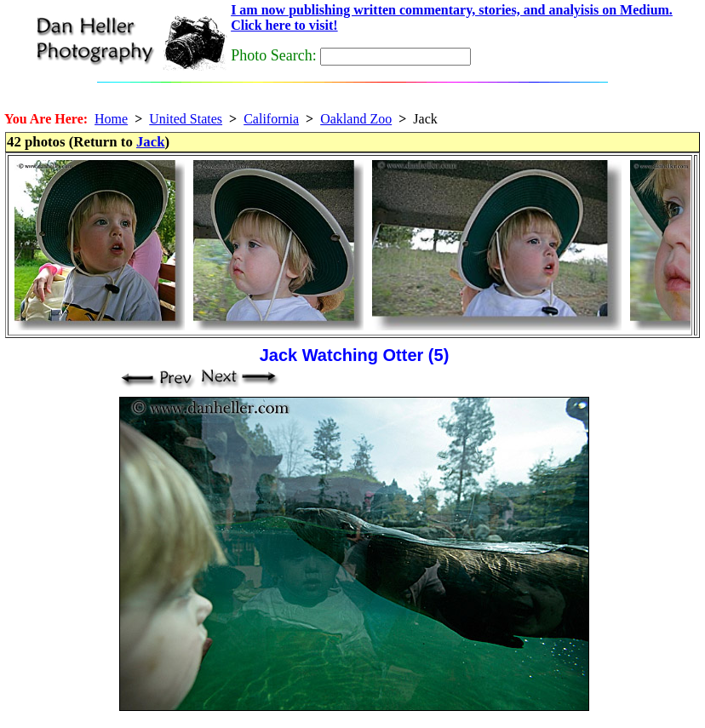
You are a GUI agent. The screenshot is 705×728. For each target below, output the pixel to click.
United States (186, 119)
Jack (151, 142)
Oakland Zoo (356, 119)
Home (111, 119)
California (271, 119)
